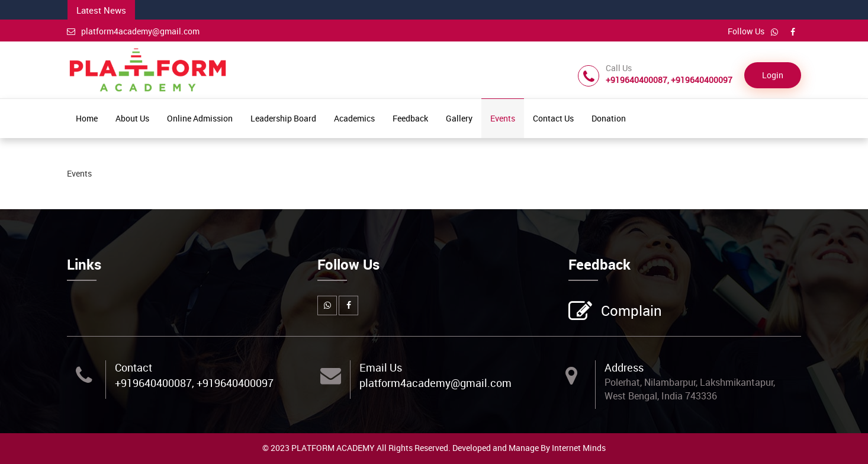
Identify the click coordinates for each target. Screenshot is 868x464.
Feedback (410, 118)
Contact (134, 367)
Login (773, 75)
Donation (609, 118)
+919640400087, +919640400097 (194, 383)
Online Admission (200, 118)
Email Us (381, 367)
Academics (354, 118)
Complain (630, 312)
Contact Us (553, 118)
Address (624, 367)
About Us (132, 118)
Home (87, 118)
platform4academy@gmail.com (133, 31)
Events (503, 118)
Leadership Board (283, 118)
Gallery (459, 118)
